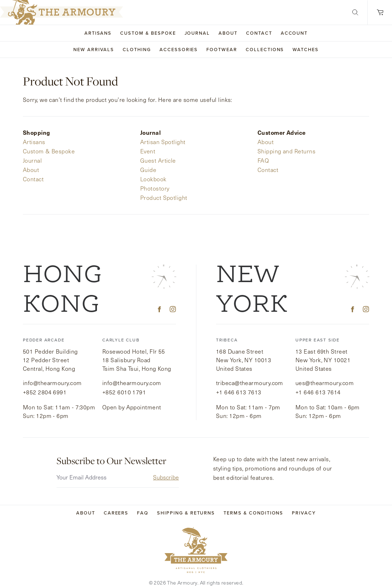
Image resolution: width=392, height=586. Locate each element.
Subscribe (166, 468)
